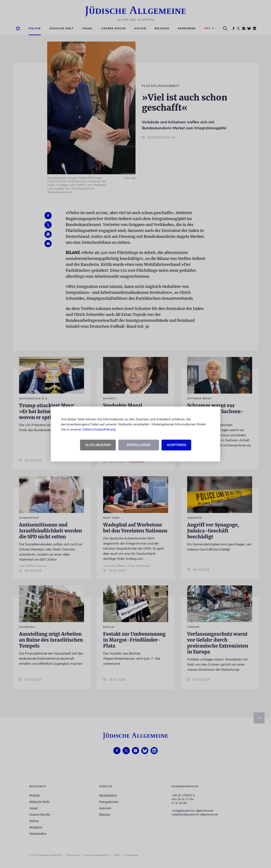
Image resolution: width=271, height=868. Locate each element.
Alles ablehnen (98, 445)
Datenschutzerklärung (99, 429)
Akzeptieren (176, 445)
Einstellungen (139, 445)
